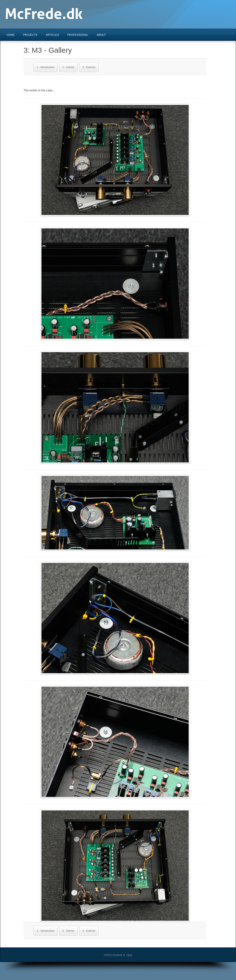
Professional (78, 35)
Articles (52, 35)
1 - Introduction (46, 67)
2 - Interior (68, 67)
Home (11, 35)
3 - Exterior (89, 67)
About (101, 35)
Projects (30, 35)
